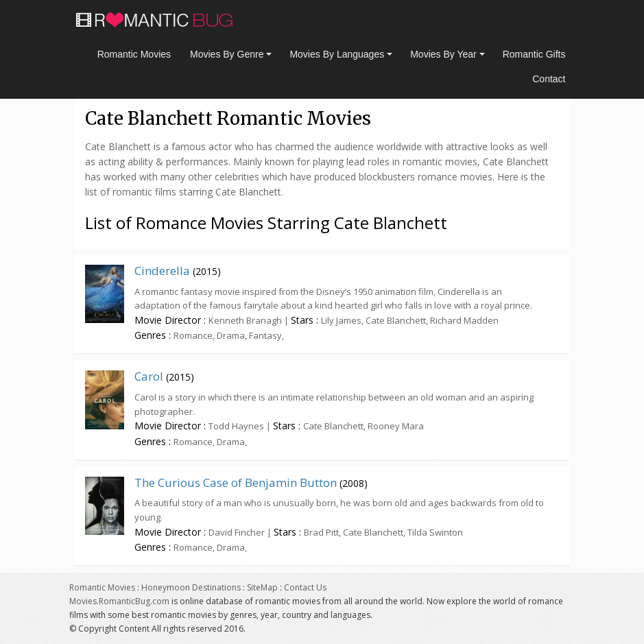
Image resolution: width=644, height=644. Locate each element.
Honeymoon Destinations (191, 587)
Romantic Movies (134, 54)
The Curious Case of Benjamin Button (236, 482)
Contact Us (305, 587)
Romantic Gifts (534, 54)
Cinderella (162, 271)
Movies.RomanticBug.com (119, 601)
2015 (206, 271)
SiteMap (262, 587)
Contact (549, 79)
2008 (353, 483)
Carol (149, 376)
